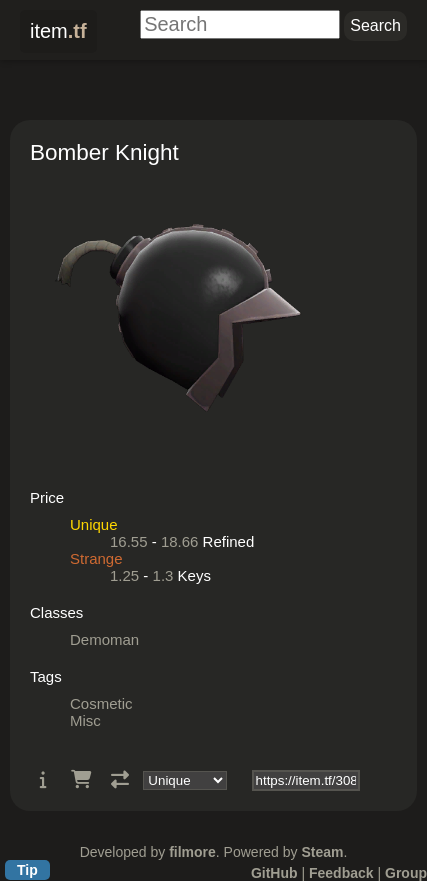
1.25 (124, 575)
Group (406, 873)
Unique (94, 524)
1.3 (163, 575)
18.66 (180, 541)
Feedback (341, 873)
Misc (85, 720)
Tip (27, 870)
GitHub (274, 873)
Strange (96, 558)
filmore (192, 852)
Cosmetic (101, 703)
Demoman (104, 639)
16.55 (129, 541)
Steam (322, 852)
